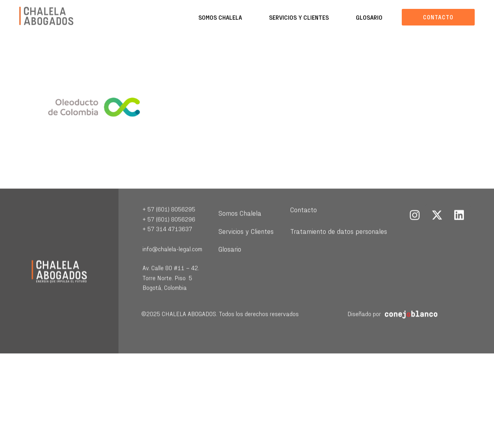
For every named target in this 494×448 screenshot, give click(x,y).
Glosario (369, 17)
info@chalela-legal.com (172, 258)
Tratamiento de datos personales (339, 240)
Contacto (304, 218)
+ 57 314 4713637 (167, 238)
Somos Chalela (220, 17)
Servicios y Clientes (299, 17)
